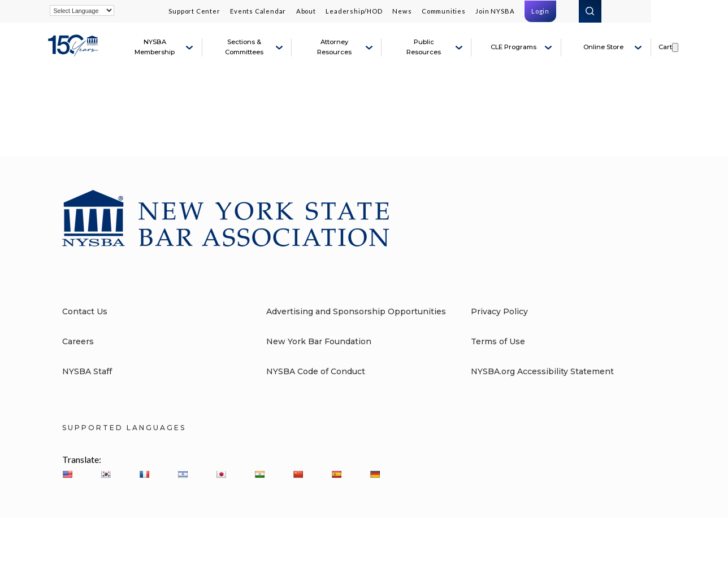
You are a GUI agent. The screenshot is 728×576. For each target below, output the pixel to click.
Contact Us (85, 311)
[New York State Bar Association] (75, 52)
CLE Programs (513, 47)
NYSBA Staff (87, 371)
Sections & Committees (244, 47)
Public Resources (424, 47)
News (402, 11)
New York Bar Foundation (319, 341)
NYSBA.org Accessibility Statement (542, 371)
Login (540, 11)
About (306, 11)
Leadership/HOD (354, 11)
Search (590, 11)
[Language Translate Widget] (82, 10)
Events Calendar (258, 11)
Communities (444, 11)
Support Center (194, 11)
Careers (78, 341)
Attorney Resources (334, 47)
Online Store (603, 47)
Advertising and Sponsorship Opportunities (356, 311)
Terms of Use (498, 341)
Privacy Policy (499, 311)
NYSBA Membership (155, 47)
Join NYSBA (495, 11)
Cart (665, 47)
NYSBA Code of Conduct (316, 371)
